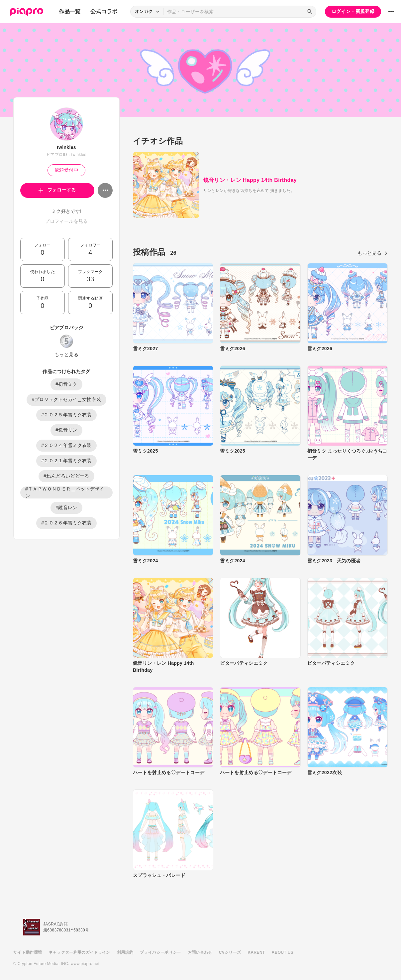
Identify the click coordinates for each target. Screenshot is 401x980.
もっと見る (66, 354)
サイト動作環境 (28, 952)
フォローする (57, 190)
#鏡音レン (66, 507)
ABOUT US (283, 952)
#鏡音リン (66, 430)
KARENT (256, 952)
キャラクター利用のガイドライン (79, 952)
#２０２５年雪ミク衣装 (66, 415)
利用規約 (125, 952)
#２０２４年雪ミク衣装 (66, 445)
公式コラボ (104, 11)
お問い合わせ (200, 952)
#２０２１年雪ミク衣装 (66, 461)
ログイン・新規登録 (353, 11)
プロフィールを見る (66, 221)
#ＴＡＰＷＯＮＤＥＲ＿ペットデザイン (65, 492)
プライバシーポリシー (160, 952)
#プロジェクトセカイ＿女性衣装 (66, 399)
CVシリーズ (230, 952)
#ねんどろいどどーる (66, 476)
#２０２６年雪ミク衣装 (66, 523)
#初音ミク (66, 384)
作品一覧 (70, 11)
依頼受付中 (66, 170)
